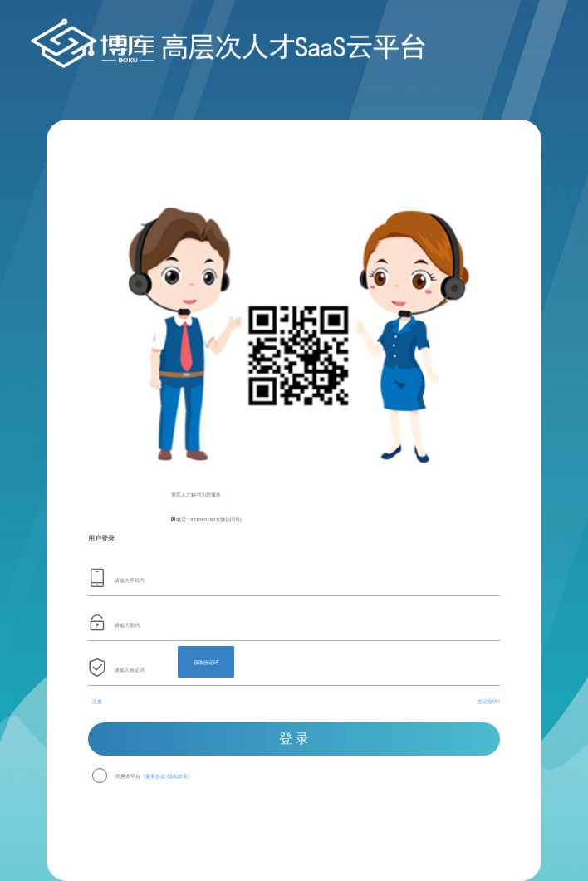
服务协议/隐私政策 (166, 777)
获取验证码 (206, 662)
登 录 (294, 739)
